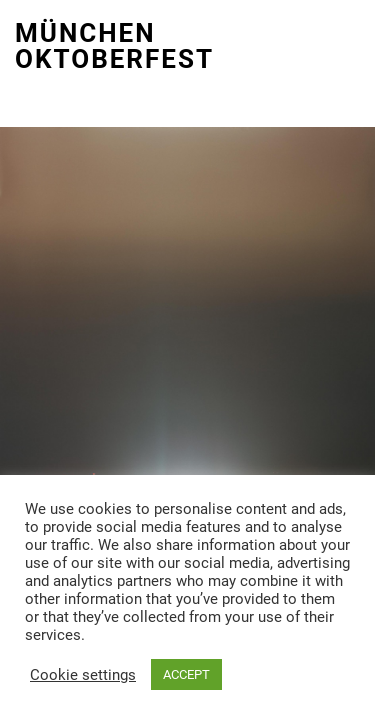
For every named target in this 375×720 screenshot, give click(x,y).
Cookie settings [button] (83, 675)
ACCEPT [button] (186, 674)
